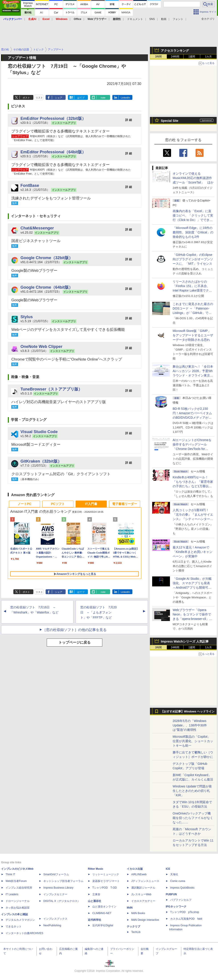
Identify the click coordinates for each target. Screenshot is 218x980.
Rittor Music (96, 869)
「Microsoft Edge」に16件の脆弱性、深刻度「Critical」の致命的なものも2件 (193, 232)
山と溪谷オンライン (104, 907)
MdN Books (138, 913)
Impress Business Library (58, 888)
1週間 (192, 57)
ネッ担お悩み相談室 (18, 908)
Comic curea (178, 881)
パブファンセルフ (181, 900)
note (103, 98)
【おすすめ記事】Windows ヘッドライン (188, 712)
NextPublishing (52, 925)
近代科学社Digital (103, 925)
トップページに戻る (75, 642)
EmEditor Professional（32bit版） (53, 118)
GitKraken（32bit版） (41, 461)
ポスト (26, 98)
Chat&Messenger (37, 228)
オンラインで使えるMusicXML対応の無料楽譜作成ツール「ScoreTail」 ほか (193, 178)
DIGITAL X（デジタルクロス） (62, 901)
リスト (39, 98)
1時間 (158, 57)
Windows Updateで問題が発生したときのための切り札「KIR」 (192, 791)
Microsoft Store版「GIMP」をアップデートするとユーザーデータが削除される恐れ (193, 335)
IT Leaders (12, 894)
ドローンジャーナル (18, 901)
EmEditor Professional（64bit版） (53, 152)
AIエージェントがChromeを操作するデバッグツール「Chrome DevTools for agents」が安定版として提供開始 (193, 449)
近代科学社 (95, 920)
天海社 (174, 874)
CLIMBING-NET (102, 913)
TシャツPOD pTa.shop (185, 912)
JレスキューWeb (141, 894)
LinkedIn (125, 98)
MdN (130, 908)
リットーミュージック (106, 874)
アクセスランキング (175, 51)
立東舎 (96, 894)
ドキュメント (135, 19)
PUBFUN (171, 894)
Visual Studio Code (39, 432)
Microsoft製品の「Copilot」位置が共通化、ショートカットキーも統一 (193, 741)
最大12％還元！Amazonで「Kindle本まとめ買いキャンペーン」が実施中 (193, 552)
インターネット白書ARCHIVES (24, 933)
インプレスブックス (55, 919)
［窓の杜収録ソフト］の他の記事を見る (75, 630)
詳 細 (129, 120)
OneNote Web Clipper (41, 346)
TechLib (136, 932)
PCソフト (58, 504)
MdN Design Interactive (145, 920)
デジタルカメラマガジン (20, 920)
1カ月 (209, 57)
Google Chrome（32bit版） (47, 258)
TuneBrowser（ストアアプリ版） (51, 389)
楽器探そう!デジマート (106, 881)
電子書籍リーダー (125, 504)
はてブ (81, 98)
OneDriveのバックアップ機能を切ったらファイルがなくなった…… (193, 818)
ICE (168, 869)
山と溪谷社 (95, 901)
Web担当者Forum (16, 881)
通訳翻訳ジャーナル (143, 888)
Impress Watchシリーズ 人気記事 (185, 641)
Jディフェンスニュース (145, 881)
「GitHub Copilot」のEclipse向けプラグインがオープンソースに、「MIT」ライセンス (193, 259)
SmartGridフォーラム (56, 874)
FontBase (30, 185)
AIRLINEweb (139, 874)
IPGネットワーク (176, 907)
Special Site (170, 121)
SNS (152, 19)
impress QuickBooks (182, 888)
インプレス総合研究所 (19, 888)
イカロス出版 (135, 869)
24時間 (175, 57)
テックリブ (133, 927)
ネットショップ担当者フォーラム (63, 881)
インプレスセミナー (55, 894)
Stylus (27, 317)
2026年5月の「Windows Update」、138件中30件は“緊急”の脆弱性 (190, 725)
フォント (178, 19)
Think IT (10, 874)
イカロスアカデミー (143, 901)
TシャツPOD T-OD (105, 888)
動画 (164, 19)
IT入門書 (91, 504)
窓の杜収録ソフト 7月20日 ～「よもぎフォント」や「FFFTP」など (98, 612)
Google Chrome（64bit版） (47, 287)
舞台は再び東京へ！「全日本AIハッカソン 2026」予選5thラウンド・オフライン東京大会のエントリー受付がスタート (193, 375)
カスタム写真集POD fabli (186, 919)
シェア (59, 98)
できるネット (14, 927)
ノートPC (24, 504)
